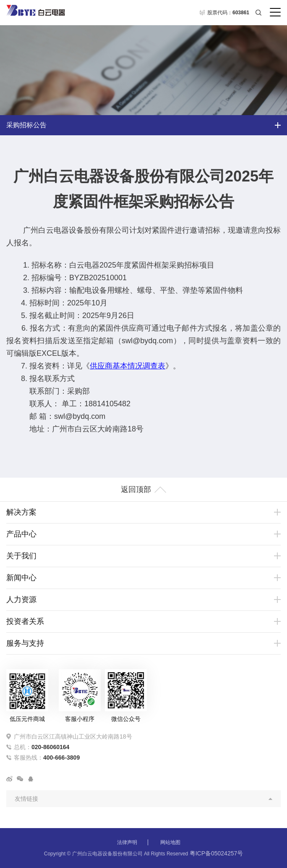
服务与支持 (25, 643)
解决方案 (21, 512)
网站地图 (170, 842)
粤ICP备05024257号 (217, 853)
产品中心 (21, 534)
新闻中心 (21, 578)
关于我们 (21, 556)
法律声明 (127, 842)
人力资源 (21, 600)
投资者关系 (25, 621)
